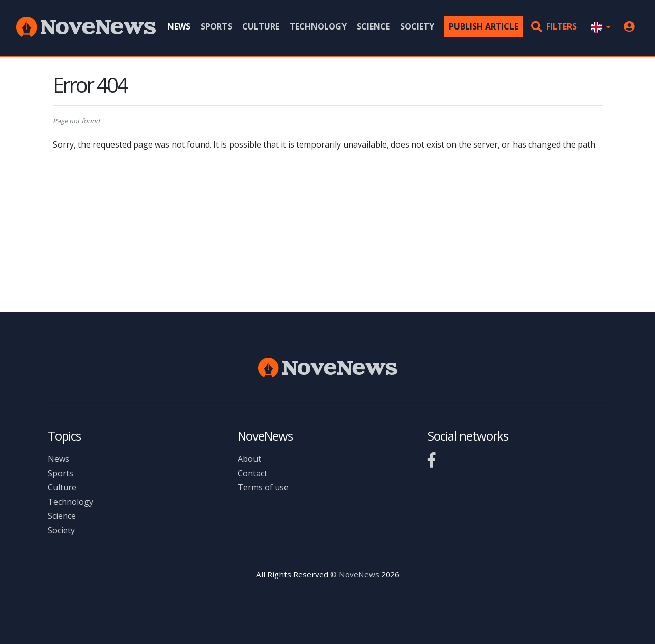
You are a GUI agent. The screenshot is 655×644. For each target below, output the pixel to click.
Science (373, 26)
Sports (216, 26)
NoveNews (359, 574)
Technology (318, 26)
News (179, 26)
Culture (261, 26)
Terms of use (263, 487)
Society (417, 26)
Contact (252, 473)
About (249, 459)
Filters (554, 26)
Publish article (483, 26)
